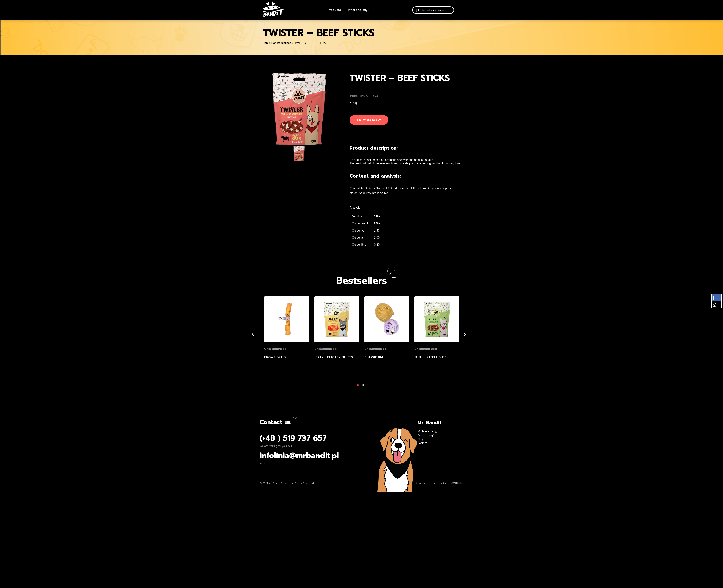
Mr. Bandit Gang (427, 432)
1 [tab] (359, 387)
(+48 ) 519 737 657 (293, 439)
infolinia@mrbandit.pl (299, 457)
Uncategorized (282, 43)
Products (334, 10)
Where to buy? (359, 10)
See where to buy (369, 120)
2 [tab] (364, 387)
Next (470, 335)
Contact (422, 444)
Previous (257, 335)
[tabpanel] (299, 109)
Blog (420, 440)
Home (266, 43)
